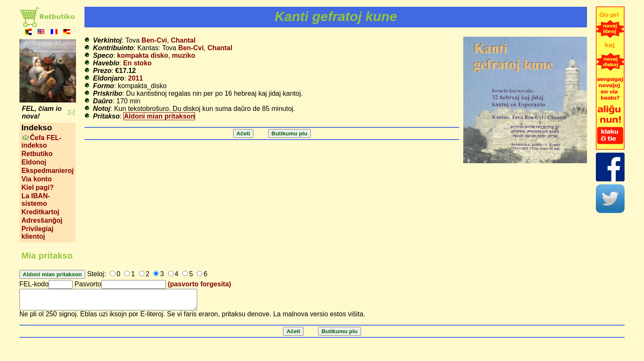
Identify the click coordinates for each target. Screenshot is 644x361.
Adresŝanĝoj (42, 220)
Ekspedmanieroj (48, 171)
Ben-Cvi (154, 40)
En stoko (138, 63)
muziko (183, 55)
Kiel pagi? (38, 187)
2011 (136, 78)
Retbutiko (37, 154)
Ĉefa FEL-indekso (42, 141)
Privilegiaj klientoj (38, 233)
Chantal (183, 40)
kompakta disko (143, 55)
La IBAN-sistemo (36, 200)
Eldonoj (34, 162)
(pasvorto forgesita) (199, 284)
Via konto (37, 179)
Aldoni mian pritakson (159, 116)
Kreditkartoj (41, 212)
